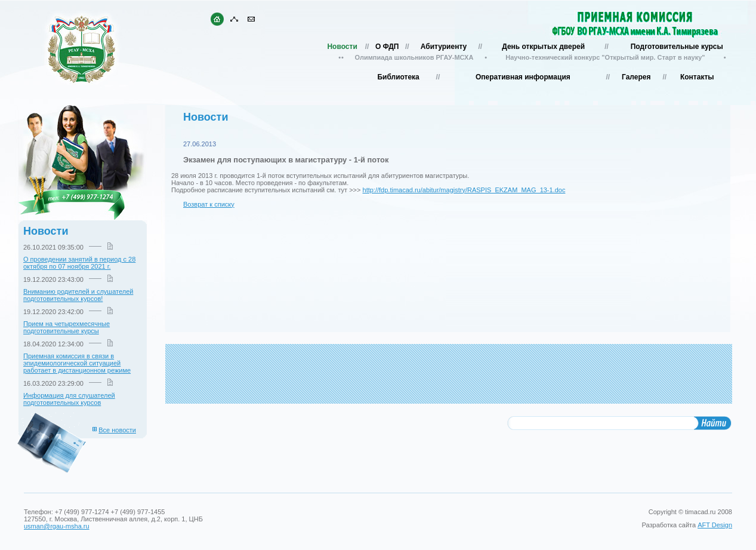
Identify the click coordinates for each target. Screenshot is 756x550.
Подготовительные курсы (677, 47)
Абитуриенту (444, 47)
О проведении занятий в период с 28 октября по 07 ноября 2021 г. (79, 263)
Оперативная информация (523, 77)
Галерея (636, 77)
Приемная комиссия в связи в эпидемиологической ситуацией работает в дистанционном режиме (77, 363)
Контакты (697, 77)
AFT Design (715, 525)
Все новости (117, 430)
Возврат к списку (209, 204)
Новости (342, 47)
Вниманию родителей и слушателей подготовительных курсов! (78, 295)
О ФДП (387, 47)
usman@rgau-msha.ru (57, 526)
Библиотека (398, 77)
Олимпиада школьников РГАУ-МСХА (414, 57)
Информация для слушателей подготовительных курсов (69, 399)
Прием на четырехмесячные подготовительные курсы (67, 327)
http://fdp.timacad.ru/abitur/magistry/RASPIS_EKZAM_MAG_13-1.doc (464, 190)
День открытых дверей (543, 47)
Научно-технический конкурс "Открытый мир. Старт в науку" (605, 57)
